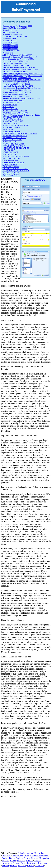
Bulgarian (6, 856)
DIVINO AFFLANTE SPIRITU (14, 138)
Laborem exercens (10, 43)
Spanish (14, 866)
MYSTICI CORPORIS (11, 158)
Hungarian (44, 858)
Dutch (12, 858)
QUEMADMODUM (10, 165)
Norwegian (7, 863)
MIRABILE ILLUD (9, 154)
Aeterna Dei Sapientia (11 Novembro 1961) (20, 57)
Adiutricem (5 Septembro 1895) (15, 71)
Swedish (22, 866)
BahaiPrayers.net (26, 10)
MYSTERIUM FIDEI (10, 109)
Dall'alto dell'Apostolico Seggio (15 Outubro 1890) (22, 76)
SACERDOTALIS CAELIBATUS (15, 113)
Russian (5, 866)
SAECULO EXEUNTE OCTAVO (15, 169)
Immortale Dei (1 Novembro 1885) (16, 84)
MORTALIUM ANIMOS (12, 119)
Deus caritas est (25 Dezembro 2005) (17, 26)
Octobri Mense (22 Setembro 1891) (17, 92)
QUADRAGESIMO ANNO (13, 121)
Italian (13, 861)
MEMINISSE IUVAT (10, 152)
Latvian (37, 861)
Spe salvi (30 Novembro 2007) (15, 28)
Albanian (22, 853)
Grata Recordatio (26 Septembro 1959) (18, 59)
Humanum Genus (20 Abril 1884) (16, 82)
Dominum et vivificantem (12, 34)
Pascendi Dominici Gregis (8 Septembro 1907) (21, 115)
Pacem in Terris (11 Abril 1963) (15, 63)
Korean (29, 861)
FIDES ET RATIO (9, 40)
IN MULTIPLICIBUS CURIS (13, 144)
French (27, 858)
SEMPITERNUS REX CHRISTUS (16, 171)
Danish (5, 858)
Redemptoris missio (10, 49)
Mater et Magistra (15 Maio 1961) (16, 61)
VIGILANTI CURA (10, 123)
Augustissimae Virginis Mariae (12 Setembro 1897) (23, 74)
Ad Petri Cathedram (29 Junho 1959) (17, 55)
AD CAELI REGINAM (11, 127)
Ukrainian (39, 866)
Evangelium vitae (9, 38)
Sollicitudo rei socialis (11, 51)
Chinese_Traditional (40, 856)
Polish (23, 863)
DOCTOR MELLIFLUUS (12, 140)
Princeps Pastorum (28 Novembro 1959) (19, 67)
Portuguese (32, 863)
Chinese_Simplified (20, 856)
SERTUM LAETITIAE (11, 173)
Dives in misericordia (11, 32)
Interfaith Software (38, 180)
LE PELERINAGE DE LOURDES (16, 148)
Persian (16, 863)
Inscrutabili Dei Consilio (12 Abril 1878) (18, 86)
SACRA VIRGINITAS (11, 167)
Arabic (30, 853)
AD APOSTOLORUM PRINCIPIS (16, 125)
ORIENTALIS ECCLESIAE (13, 163)
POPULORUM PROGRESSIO (15, 111)
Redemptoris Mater (10, 47)
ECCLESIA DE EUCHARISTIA (15, 36)
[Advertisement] (26, 824)
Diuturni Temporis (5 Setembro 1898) (17, 78)
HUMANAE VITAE (10, 105)
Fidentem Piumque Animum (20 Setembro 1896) (22, 80)
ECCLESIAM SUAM (11, 103)
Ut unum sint (8, 53)
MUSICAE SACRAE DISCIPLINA (16, 156)
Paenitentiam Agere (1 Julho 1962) (16, 65)
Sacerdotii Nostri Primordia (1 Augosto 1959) (20, 69)
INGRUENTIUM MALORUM (14, 146)
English (19, 858)
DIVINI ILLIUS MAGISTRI (13, 117)
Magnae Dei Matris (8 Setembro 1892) (18, 90)
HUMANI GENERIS (10, 142)
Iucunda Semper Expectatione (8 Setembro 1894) (22, 88)
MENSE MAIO (8, 107)
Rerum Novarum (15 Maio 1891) (15, 94)
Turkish (30, 866)
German (35, 858)
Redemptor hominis (10, 45)
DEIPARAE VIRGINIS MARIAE (15, 136)
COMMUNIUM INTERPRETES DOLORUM (20, 134)
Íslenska (5, 861)
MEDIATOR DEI (9, 150)
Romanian (43, 863)
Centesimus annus (10, 30)
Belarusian (39, 853)
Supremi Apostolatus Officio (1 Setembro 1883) (21, 98)
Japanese (21, 861)
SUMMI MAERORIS (11, 175)
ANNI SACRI (8, 129)
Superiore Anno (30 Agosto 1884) (16, 96)
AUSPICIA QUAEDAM (11, 131)
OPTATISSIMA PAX (10, 160)
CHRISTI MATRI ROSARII (13, 100)
